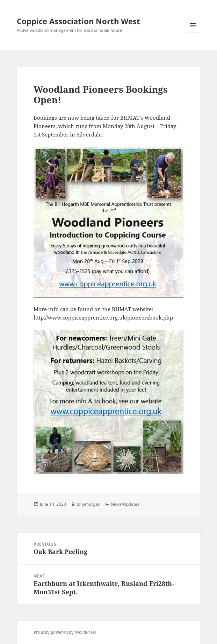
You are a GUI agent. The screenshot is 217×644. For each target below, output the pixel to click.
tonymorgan (88, 504)
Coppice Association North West (78, 21)
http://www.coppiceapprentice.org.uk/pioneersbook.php (103, 317)
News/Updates (125, 504)
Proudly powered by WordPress (65, 632)
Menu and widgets (193, 32)
